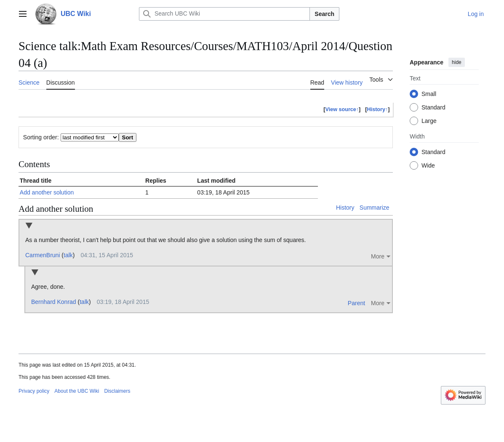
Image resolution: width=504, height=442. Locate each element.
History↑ (378, 109)
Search (324, 14)
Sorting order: (41, 137)
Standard (433, 107)
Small (429, 94)
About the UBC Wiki (77, 391)
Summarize (375, 208)
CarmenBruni (43, 255)
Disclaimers (117, 391)
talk (68, 255)
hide (457, 62)
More (378, 256)
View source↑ (342, 109)
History (345, 208)
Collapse (29, 226)
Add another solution (47, 192)
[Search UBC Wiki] (224, 14)
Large (429, 121)
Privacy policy (34, 391)
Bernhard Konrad (54, 302)
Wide (428, 165)
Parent (356, 303)
